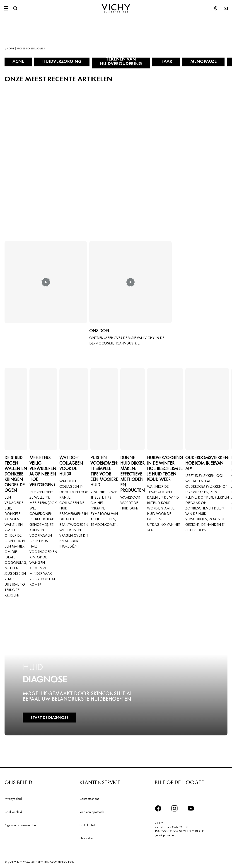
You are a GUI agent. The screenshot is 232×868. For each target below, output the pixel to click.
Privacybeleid (13, 799)
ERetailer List (87, 825)
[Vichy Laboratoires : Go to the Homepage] (116, 8)
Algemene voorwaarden (20, 825)
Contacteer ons (89, 799)
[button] (46, 285)
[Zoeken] (15, 8)
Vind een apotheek (92, 812)
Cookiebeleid (13, 812)
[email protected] (166, 835)
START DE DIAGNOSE (49, 717)
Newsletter (86, 838)
